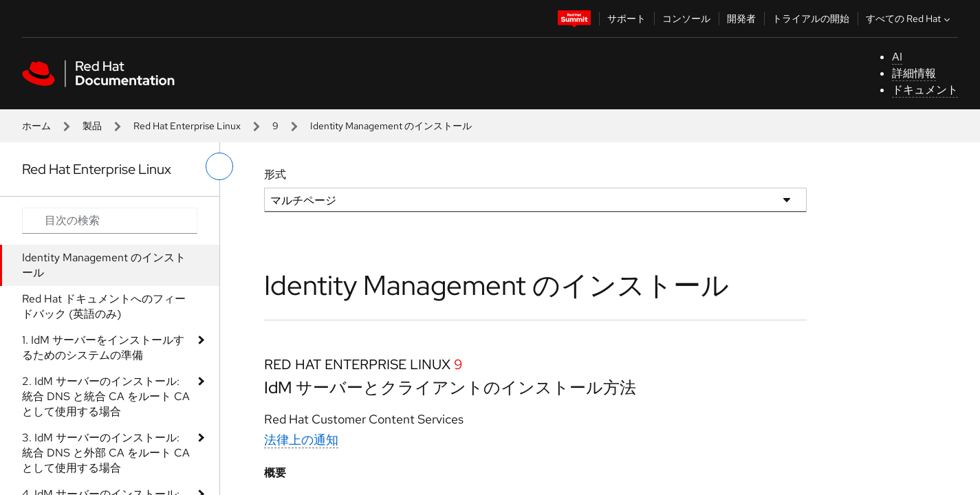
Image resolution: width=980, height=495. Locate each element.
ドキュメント (925, 90)
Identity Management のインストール (104, 265)
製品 (92, 126)
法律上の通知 (301, 440)
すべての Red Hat (910, 19)
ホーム (36, 126)
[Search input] (110, 221)
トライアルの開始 (811, 19)
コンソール (686, 19)
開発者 (741, 19)
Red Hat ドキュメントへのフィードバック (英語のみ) (104, 306)
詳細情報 (914, 73)
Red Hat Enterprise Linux (187, 126)
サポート (627, 19)
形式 (275, 174)
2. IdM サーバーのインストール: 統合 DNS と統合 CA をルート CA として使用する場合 (106, 396)
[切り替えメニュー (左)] (219, 166)
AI (897, 57)
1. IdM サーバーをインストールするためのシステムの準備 (103, 348)
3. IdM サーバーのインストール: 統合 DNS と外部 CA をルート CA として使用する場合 (106, 453)
